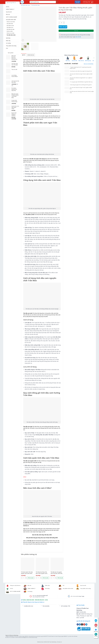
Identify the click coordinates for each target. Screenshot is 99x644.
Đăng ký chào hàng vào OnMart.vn (36, 602)
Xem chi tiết (78, 37)
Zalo (96, 621)
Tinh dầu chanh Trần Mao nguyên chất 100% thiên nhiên (27, 573)
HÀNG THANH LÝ (10, 9)
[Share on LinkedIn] (86, 624)
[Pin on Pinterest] (84, 624)
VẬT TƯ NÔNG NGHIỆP (12, 17)
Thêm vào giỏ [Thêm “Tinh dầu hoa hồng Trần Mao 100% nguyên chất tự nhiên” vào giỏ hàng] (45, 578)
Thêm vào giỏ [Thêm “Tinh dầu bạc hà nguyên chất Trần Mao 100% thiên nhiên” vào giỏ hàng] (60, 578)
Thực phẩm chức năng (11, 46)
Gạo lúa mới (9, 12)
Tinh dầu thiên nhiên (11, 35)
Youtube (96, 626)
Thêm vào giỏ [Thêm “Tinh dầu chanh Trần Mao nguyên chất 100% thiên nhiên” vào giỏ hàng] (31, 578)
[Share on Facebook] (78, 624)
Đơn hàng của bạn (78, 2)
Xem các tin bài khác (89, 64)
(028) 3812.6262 (30, 600)
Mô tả (24, 55)
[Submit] (57, 2)
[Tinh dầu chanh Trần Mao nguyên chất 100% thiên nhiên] (28, 564)
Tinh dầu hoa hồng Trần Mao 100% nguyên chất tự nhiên (42, 573)
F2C (7, 48)
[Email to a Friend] (82, 624)
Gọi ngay (96, 635)
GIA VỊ (8, 7)
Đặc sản (8, 14)
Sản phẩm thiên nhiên (11, 20)
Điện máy (8, 41)
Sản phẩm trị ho (10, 27)
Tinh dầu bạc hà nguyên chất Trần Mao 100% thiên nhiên (57, 573)
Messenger (96, 630)
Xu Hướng (8, 43)
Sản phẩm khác (10, 24)
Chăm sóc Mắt (10, 31)
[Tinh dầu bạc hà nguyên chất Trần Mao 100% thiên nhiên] (57, 564)
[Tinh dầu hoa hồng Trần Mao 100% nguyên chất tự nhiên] (42, 564)
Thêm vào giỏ (63, 27)
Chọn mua (76, 31)
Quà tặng (8, 38)
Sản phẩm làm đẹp (11, 29)
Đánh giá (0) (31, 55)
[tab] (24, 55)
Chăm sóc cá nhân (10, 33)
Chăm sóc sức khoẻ (11, 22)
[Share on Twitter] (80, 624)
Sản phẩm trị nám (10, 26)
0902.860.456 (38, 600)
